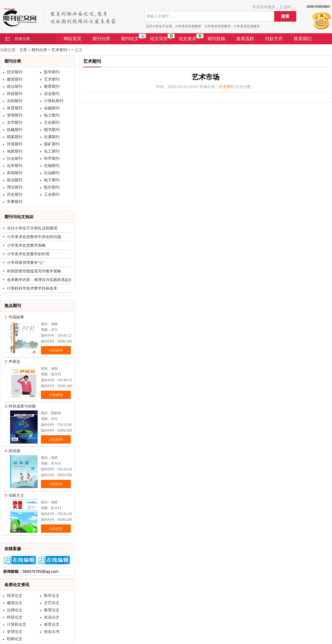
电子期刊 (52, 180)
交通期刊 (52, 137)
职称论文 (15, 639)
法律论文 (15, 610)
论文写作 (159, 39)
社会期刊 (15, 158)
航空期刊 (52, 187)
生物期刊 (52, 166)
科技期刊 (15, 94)
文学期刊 (15, 122)
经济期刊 (15, 72)
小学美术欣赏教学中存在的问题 (34, 237)
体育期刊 (15, 108)
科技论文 (15, 617)
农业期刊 (52, 94)
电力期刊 (52, 115)
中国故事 (16, 317)
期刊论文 (130, 39)
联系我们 (303, 39)
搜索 (285, 16)
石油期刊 (52, 173)
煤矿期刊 (52, 144)
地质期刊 (15, 151)
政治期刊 (15, 180)
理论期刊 (15, 187)
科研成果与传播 (22, 406)
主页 (23, 50)
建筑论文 (15, 603)
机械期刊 (15, 130)
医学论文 (52, 596)
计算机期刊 (54, 101)
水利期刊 (15, 101)
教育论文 (52, 610)
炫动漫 (14, 451)
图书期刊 (52, 130)
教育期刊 (52, 86)
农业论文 (52, 617)
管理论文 (15, 632)
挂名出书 (52, 632)
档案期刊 (15, 137)
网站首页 (72, 39)
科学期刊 (52, 158)
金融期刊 (52, 108)
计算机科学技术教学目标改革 (32, 288)
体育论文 (52, 624)
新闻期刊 (15, 173)
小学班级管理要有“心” (26, 262)
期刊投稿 (216, 39)
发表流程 (245, 39)
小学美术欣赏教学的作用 (28, 254)
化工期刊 (52, 151)
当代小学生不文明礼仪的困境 (32, 228)
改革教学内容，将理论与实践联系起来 (40, 280)
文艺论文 (52, 603)
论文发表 (188, 39)
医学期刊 (52, 72)
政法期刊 (15, 86)
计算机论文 (17, 624)
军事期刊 (15, 202)
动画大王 (16, 495)
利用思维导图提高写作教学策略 (34, 271)
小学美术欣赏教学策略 (26, 245)
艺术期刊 (59, 50)
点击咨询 (56, 350)
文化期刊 (52, 122)
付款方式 (274, 39)
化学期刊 (15, 166)
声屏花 (14, 362)
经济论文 (15, 596)
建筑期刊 (15, 79)
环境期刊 (15, 144)
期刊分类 (101, 39)
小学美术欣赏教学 (188, 26)
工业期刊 (52, 194)
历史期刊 (15, 194)
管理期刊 (15, 115)
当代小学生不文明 (159, 26)
